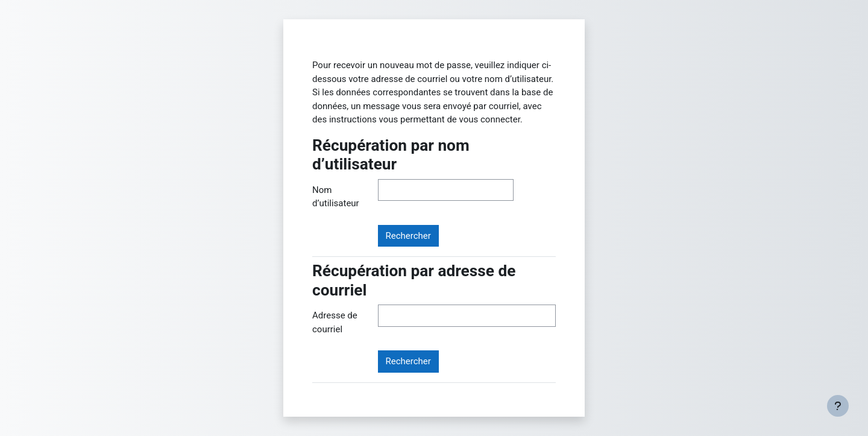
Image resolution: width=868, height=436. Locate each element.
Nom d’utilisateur (336, 197)
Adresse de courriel (335, 322)
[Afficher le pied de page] (838, 406)
